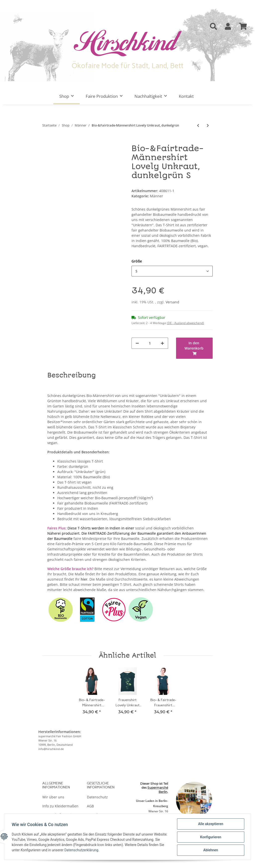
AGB (90, 806)
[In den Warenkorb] (46, 141)
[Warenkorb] (243, 27)
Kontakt (186, 96)
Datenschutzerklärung (109, 851)
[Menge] (150, 343)
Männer (157, 196)
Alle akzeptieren (210, 824)
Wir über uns (53, 797)
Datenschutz (97, 797)
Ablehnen (210, 850)
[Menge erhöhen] (162, 343)
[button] (213, 27)
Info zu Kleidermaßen (60, 806)
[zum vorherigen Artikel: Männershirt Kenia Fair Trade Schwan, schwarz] (198, 125)
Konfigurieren (210, 837)
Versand (172, 302)
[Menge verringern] (137, 343)
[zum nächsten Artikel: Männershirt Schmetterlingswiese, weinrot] (208, 125)
